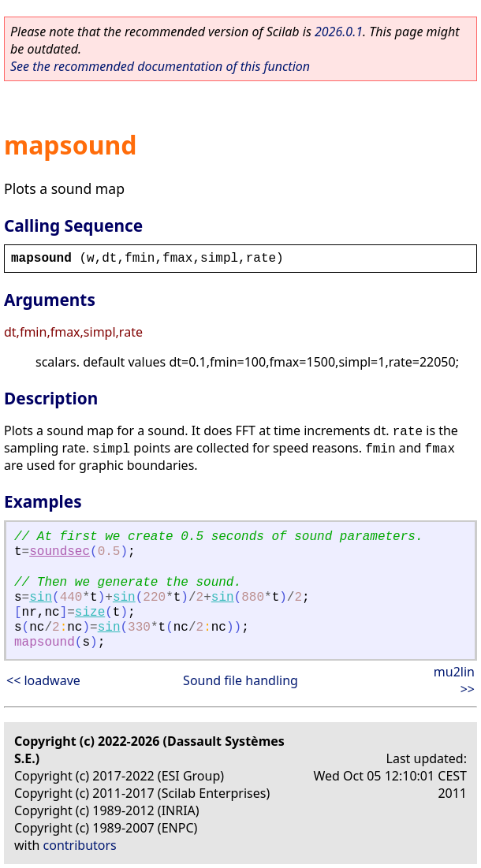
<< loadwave (43, 680)
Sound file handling (240, 680)
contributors (80, 845)
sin (41, 598)
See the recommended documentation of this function (160, 66)
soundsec (60, 552)
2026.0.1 (339, 32)
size (90, 613)
